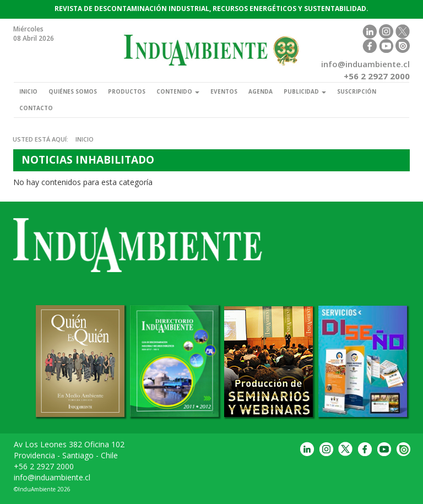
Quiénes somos (73, 91)
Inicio (28, 91)
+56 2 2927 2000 (44, 466)
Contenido (178, 91)
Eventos (224, 91)
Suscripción (357, 91)
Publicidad (305, 91)
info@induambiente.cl (52, 477)
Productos (127, 91)
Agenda (261, 91)
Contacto (36, 108)
